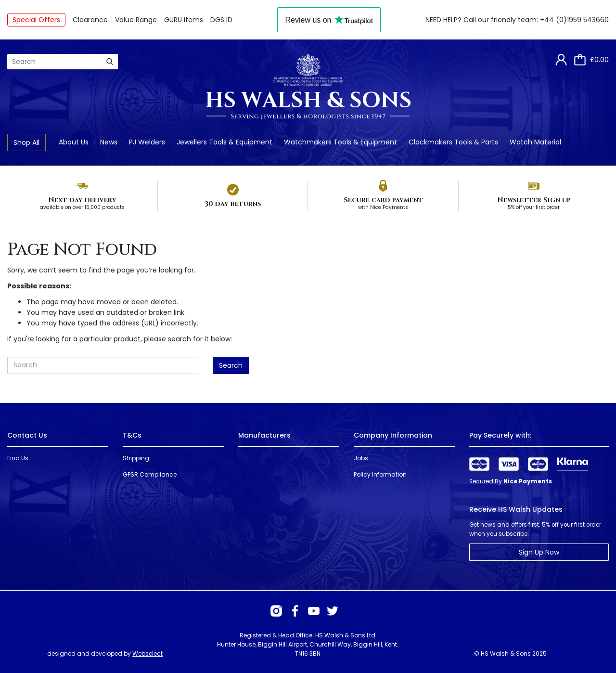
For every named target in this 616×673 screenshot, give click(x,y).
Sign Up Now (539, 552)
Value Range (136, 20)
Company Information (393, 435)
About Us (74, 142)
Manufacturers (264, 435)
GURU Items (184, 20)
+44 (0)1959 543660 (574, 20)
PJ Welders (147, 142)
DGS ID (221, 20)
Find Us (18, 458)
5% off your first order (534, 207)
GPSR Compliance (150, 474)
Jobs (361, 458)
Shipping (136, 458)
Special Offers (36, 20)
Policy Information (380, 474)
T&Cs (132, 435)
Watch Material (535, 142)
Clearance (90, 20)
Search (231, 365)
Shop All (26, 142)
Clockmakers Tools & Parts (453, 142)
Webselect (148, 654)
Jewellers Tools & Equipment (225, 142)
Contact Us (27, 435)
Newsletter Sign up (534, 200)
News (109, 142)
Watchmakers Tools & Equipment (340, 142)
